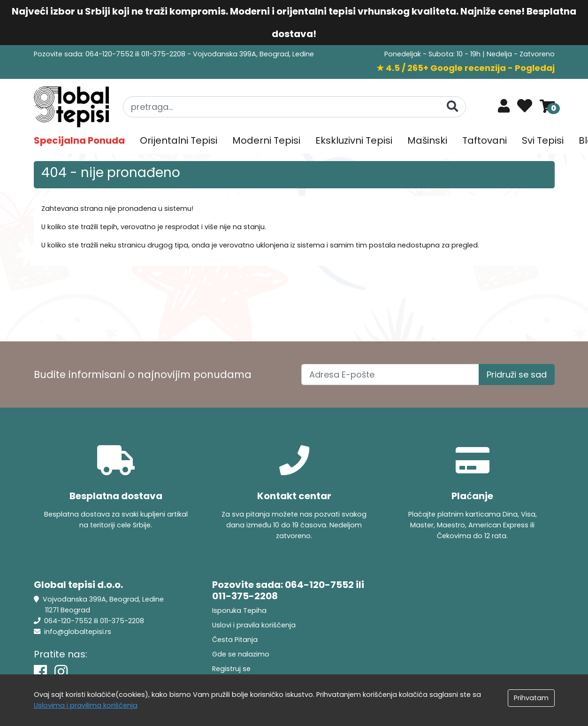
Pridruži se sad (517, 375)
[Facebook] (40, 672)
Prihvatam (531, 698)
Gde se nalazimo (241, 654)
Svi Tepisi (543, 140)
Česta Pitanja (235, 640)
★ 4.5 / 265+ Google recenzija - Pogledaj (466, 68)
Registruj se (231, 669)
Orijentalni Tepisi (179, 140)
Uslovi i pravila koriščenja (254, 625)
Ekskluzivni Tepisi (354, 140)
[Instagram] (61, 672)
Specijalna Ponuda (79, 140)
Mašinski (427, 140)
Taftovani (485, 140)
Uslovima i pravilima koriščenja (86, 705)
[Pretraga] (452, 106)
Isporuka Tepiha (239, 610)
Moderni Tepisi (266, 140)
